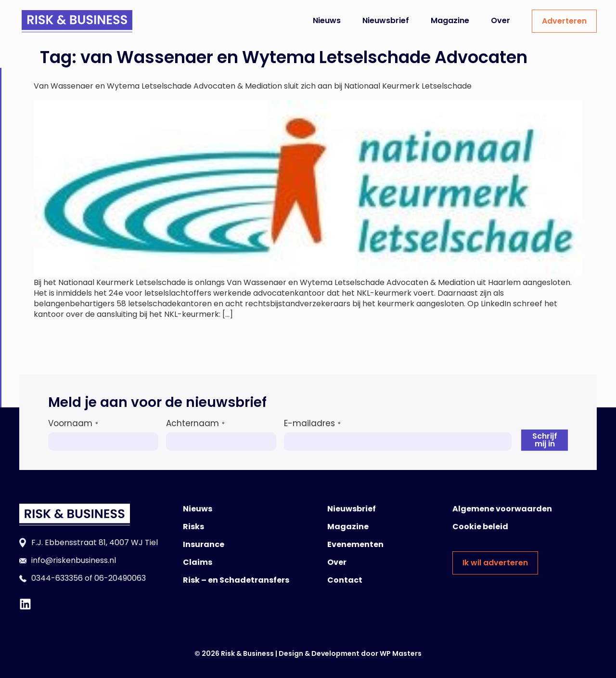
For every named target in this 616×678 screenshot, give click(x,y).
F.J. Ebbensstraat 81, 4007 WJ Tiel (95, 542)
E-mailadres (312, 423)
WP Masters (401, 653)
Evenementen (355, 544)
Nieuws (327, 20)
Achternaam (195, 423)
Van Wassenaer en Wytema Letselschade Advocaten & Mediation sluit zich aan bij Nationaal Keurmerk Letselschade (253, 86)
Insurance (204, 544)
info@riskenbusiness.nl (74, 560)
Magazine (450, 20)
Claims (198, 562)
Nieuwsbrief (386, 20)
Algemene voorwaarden (502, 509)
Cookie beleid (480, 527)
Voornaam (73, 423)
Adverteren (564, 21)
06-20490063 (120, 578)
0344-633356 (57, 578)
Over (500, 20)
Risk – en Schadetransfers (236, 580)
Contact (345, 580)
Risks (193, 527)
